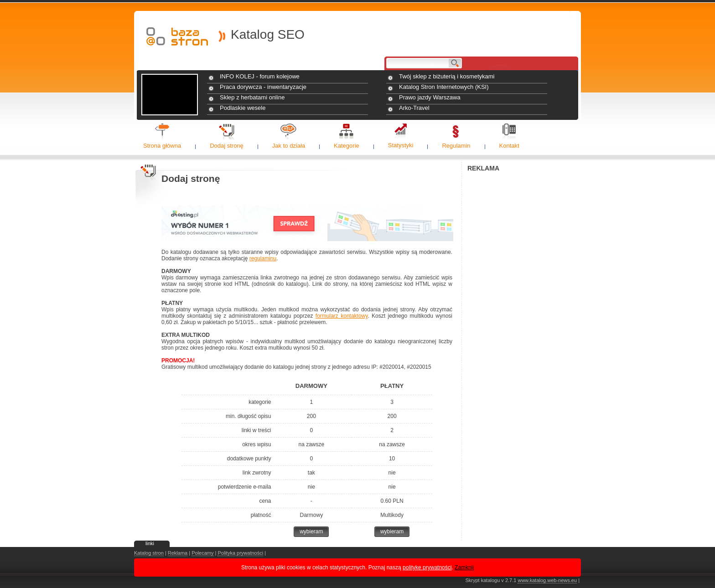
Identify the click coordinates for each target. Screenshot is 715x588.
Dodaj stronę (227, 146)
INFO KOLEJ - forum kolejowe (260, 76)
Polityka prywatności (240, 553)
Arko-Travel (414, 108)
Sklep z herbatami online (252, 97)
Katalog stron (149, 553)
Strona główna (162, 146)
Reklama (178, 553)
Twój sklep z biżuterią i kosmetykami (447, 76)
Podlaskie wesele (243, 108)
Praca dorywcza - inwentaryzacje (263, 87)
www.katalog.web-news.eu (547, 580)
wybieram (311, 531)
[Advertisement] (524, 313)
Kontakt (509, 146)
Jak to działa (289, 146)
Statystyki (401, 145)
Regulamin (456, 146)
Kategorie (347, 146)
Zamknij (464, 567)
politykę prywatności (427, 567)
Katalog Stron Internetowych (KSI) (444, 87)
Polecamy (202, 553)
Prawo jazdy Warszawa (430, 97)
